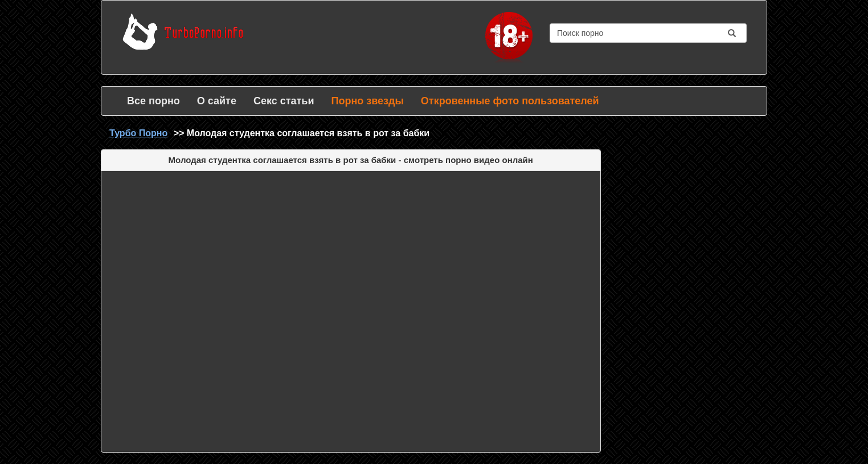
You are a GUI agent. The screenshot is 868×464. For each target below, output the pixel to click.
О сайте (217, 101)
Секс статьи (284, 101)
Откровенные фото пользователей (510, 101)
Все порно (153, 101)
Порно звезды (367, 101)
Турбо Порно (138, 133)
